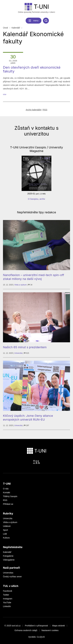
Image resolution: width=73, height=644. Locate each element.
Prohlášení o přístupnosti (36, 626)
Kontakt (6, 492)
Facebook (8, 591)
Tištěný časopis (10, 496)
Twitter (6, 595)
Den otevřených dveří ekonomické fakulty (32, 69)
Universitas (8, 573)
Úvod (5, 28)
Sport (5, 530)
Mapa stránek (59, 626)
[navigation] (34, 21)
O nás (6, 489)
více (5, 94)
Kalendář (16, 28)
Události (7, 526)
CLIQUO (41, 637)
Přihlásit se (8, 504)
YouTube (7, 602)
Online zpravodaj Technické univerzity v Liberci (37, 8)
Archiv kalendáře (34, 110)
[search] (46, 21)
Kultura (6, 538)
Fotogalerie (8, 556)
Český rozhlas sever (12, 577)
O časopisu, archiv (36, 199)
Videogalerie (9, 560)
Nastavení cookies (50, 630)
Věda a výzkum (21, 285)
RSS (45, 110)
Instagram (8, 599)
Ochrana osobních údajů (26, 630)
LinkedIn (7, 606)
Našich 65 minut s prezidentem (25, 347)
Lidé (5, 534)
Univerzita (18, 353)
